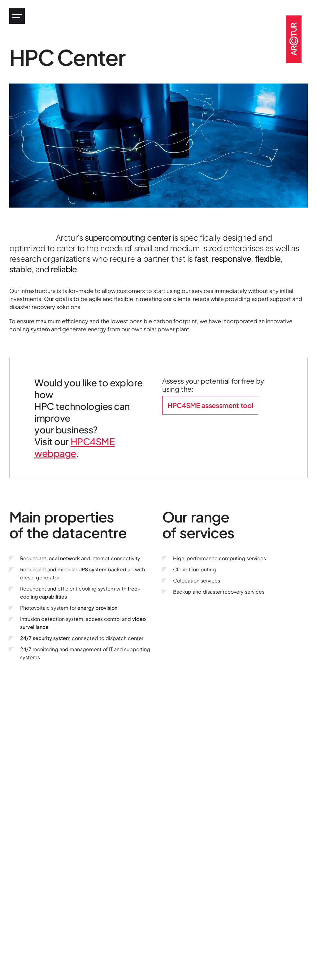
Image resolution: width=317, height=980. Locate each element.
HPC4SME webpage (74, 447)
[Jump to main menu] (17, 16)
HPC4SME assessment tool (210, 405)
